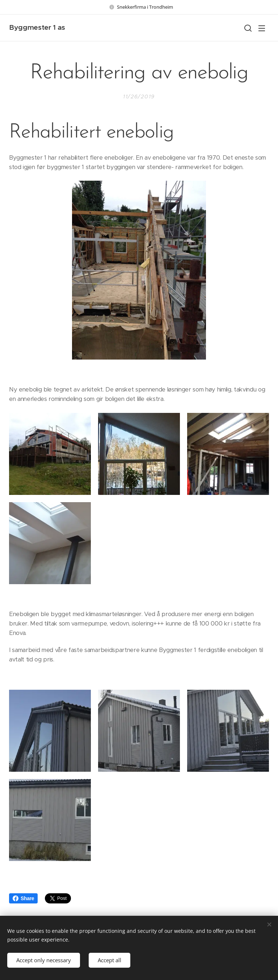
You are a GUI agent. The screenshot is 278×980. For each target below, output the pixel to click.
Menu (262, 28)
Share (23, 898)
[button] (247, 28)
